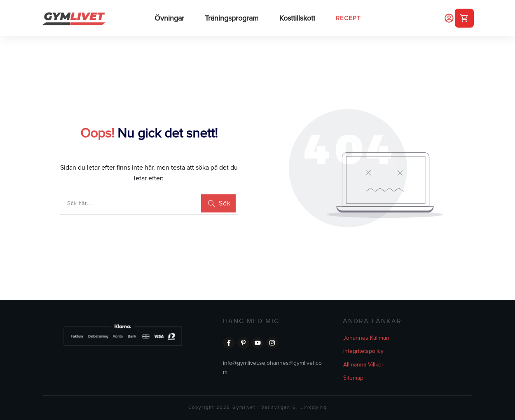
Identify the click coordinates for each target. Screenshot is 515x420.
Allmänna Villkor (363, 365)
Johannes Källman (366, 338)
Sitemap (353, 378)
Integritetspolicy (363, 351)
